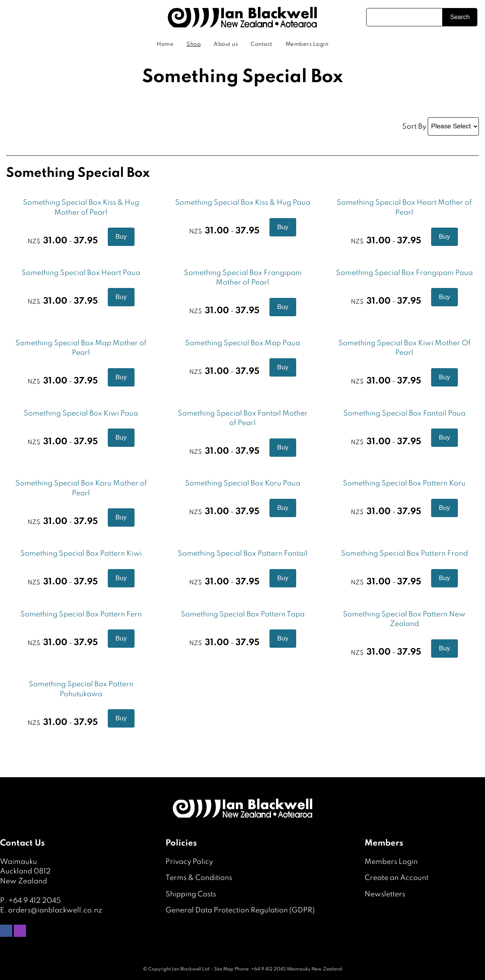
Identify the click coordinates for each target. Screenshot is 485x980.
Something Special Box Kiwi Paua (81, 413)
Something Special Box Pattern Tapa (243, 614)
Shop (194, 44)
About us (226, 44)
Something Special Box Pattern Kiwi (81, 554)
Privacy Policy (189, 862)
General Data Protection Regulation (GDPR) (240, 910)
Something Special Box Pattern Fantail (242, 554)
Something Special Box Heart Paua (81, 273)
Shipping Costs (191, 894)
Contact (262, 44)
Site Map (224, 969)
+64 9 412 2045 (35, 901)
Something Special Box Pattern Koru (404, 483)
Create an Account (397, 878)
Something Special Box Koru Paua (243, 483)
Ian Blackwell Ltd (191, 969)
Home (165, 44)
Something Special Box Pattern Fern (81, 614)
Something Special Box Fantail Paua (404, 413)
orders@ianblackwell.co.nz (55, 910)
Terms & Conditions (199, 878)
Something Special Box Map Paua (242, 343)
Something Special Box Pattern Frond (404, 554)
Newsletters (385, 894)
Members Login (307, 44)
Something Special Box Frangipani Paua (404, 273)
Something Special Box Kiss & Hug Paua (243, 203)
